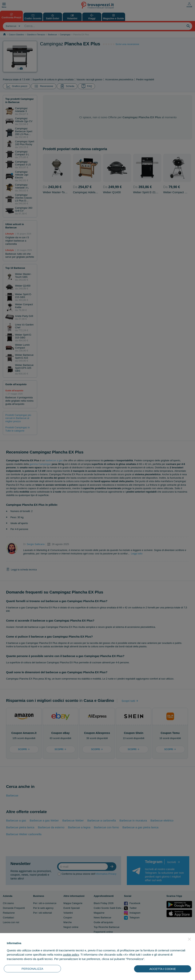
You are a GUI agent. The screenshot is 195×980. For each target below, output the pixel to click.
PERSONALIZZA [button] (32, 969)
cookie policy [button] (71, 955)
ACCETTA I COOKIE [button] (163, 969)
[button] (189, 939)
